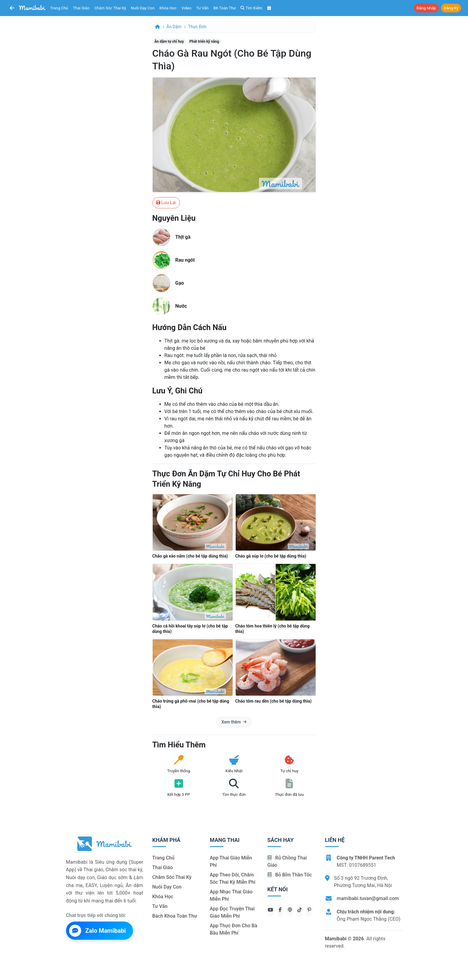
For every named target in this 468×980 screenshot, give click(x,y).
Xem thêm (234, 722)
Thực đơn (197, 27)
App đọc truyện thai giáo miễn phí (232, 912)
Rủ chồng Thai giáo (287, 861)
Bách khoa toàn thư (175, 916)
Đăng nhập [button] (426, 8)
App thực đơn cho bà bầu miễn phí (234, 929)
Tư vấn (202, 8)
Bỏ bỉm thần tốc (290, 875)
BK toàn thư (225, 8)
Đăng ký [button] (451, 8)
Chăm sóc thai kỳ (110, 8)
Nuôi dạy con (143, 8)
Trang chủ (59, 8)
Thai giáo (81, 8)
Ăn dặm (174, 27)
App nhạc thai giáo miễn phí (231, 895)
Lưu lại (166, 203)
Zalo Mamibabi (98, 931)
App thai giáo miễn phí (231, 861)
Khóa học (168, 8)
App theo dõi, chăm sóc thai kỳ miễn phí (233, 878)
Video (186, 8)
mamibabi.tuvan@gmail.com (368, 898)
